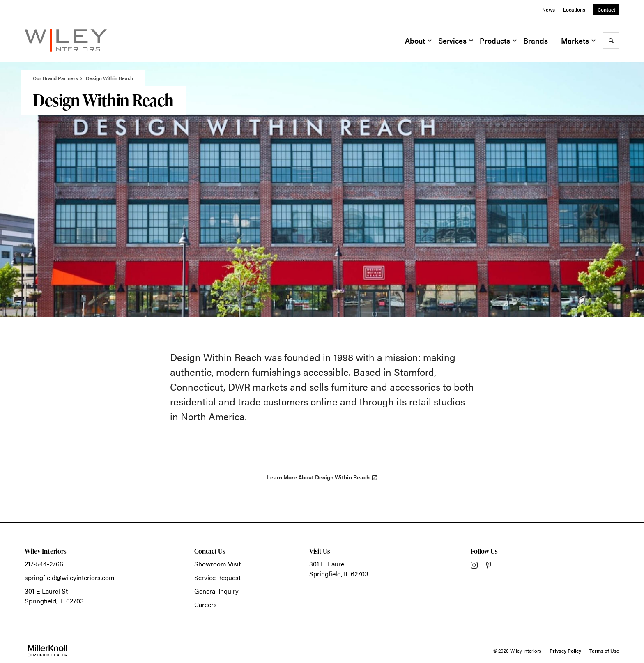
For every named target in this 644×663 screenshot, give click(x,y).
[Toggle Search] (611, 41)
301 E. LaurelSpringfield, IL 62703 (339, 569)
